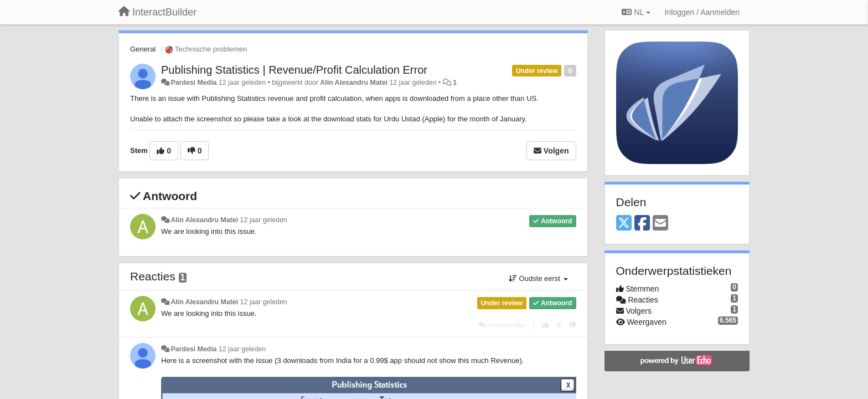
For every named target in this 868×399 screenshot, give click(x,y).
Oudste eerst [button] (538, 278)
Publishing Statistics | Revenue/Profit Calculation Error (294, 70)
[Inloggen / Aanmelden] (702, 12)
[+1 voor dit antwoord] (546, 325)
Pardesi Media (193, 83)
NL (636, 12)
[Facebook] (642, 224)
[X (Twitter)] (624, 224)
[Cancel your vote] (559, 325)
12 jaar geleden (264, 220)
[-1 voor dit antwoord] (573, 325)
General (143, 49)
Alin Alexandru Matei (354, 83)
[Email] (660, 224)
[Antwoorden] (502, 325)
